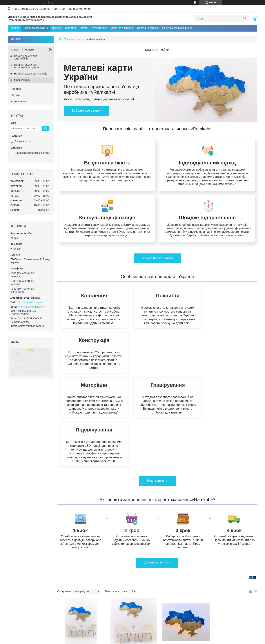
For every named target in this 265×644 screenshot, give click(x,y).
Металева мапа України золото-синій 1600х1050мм (79, 574)
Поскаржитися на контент (124, 641)
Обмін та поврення (122, 28)
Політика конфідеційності (177, 28)
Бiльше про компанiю (157, 262)
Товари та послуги (34, 28)
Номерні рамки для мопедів (31, 74)
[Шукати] (245, 19)
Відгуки (84, 28)
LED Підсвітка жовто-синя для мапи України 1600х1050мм (181, 576)
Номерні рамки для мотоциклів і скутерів (27, 66)
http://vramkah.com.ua (31, 302)
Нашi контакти (157, 402)
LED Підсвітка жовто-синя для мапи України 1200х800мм (232, 576)
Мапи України (22, 80)
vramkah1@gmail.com (31, 307)
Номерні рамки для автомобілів (26, 57)
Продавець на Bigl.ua (132, 637)
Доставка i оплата (157, 484)
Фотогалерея (99, 28)
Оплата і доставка (148, 28)
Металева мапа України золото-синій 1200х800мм (129, 574)
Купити (71, 600)
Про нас (57, 28)
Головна (14, 28)
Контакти (70, 28)
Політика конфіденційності (152, 641)
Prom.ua (150, 634)
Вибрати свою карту (86, 111)
